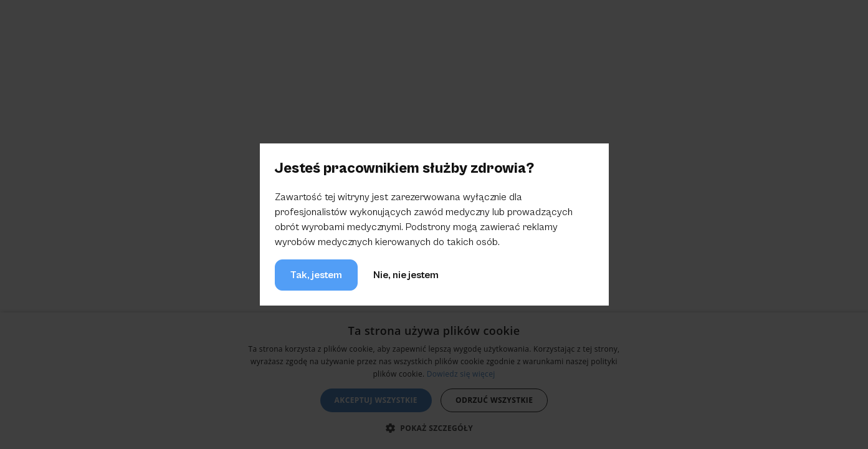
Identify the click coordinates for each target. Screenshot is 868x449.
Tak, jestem (316, 275)
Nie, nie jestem (406, 275)
